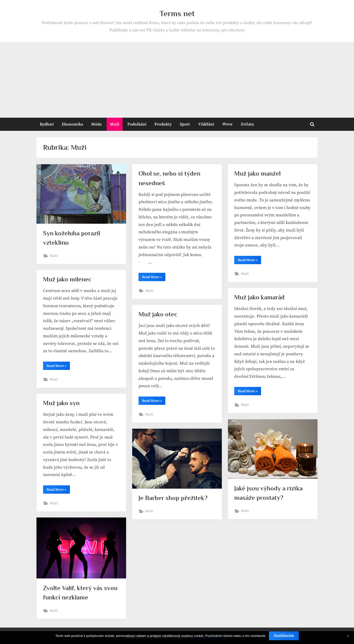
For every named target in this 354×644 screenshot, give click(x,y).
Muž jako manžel (257, 173)
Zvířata (247, 124)
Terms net (177, 14)
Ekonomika (72, 124)
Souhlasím (284, 636)
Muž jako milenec (67, 279)
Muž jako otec (158, 314)
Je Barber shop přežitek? (173, 498)
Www (228, 124)
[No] (348, 636)
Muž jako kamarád (259, 297)
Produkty (163, 124)
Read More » (154, 278)
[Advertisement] (177, 80)
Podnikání (137, 124)
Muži (115, 124)
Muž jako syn (61, 403)
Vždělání (206, 124)
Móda (96, 124)
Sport (185, 124)
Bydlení (47, 124)
